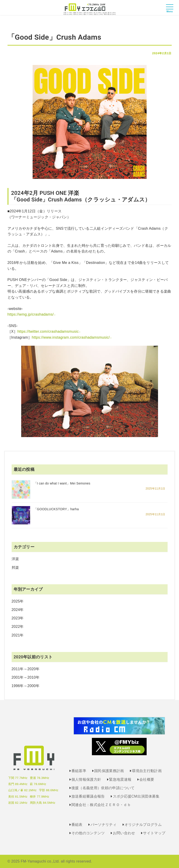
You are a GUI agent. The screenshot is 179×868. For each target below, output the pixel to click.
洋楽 (15, 559)
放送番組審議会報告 (88, 796)
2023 (16, 618)
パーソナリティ (104, 825)
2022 (16, 627)
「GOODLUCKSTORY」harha (56, 509)
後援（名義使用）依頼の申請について (103, 788)
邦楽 (15, 568)
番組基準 (79, 771)
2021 (16, 635)
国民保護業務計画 (109, 771)
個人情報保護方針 (86, 779)
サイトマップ (154, 833)
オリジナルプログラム (143, 825)
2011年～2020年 (26, 669)
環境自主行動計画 (147, 771)
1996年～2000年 (26, 686)
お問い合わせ (124, 833)
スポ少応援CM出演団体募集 (136, 796)
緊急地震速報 (120, 779)
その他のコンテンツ (88, 833)
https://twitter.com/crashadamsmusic (48, 331)
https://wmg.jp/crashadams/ (31, 314)
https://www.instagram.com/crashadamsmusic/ (71, 337)
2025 (16, 601)
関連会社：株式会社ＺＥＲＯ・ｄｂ (101, 805)
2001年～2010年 (26, 677)
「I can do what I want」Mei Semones (62, 483)
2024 (16, 610)
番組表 (77, 825)
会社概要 (147, 779)
